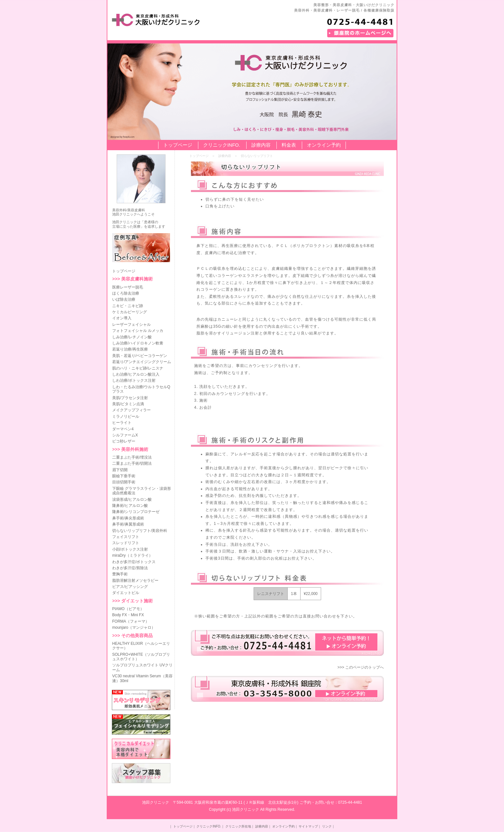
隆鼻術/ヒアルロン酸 (130, 506)
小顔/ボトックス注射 (130, 549)
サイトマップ (308, 826)
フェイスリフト (126, 537)
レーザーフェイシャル (131, 325)
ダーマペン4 (123, 429)
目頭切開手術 (124, 482)
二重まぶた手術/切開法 (132, 463)
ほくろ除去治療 (126, 293)
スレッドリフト (126, 543)
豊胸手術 (120, 574)
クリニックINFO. (222, 145)
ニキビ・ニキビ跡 (128, 306)
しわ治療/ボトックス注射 (134, 380)
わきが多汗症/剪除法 (130, 568)
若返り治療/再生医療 (130, 349)
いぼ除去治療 (124, 299)
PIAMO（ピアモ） (128, 609)
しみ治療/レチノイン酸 (132, 337)
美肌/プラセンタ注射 (130, 398)
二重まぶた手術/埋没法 (132, 457)
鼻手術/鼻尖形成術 (128, 518)
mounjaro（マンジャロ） (134, 627)
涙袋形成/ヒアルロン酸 (132, 499)
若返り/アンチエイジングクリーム (142, 362)
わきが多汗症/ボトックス (134, 562)
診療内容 (261, 145)
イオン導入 (122, 318)
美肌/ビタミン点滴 (128, 404)
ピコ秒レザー (124, 441)
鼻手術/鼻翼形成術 (128, 524)
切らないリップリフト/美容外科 (140, 531)
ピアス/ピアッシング (130, 587)
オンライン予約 (324, 145)
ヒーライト (122, 423)
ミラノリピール (126, 416)
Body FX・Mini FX (128, 615)
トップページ (178, 145)
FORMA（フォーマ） (131, 621)
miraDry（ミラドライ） (132, 555)
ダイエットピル (126, 593)
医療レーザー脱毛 (128, 287)
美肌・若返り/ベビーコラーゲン (140, 356)
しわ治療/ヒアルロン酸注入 (136, 374)
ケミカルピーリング (130, 312)
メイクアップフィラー (131, 410)
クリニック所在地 (238, 826)
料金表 (289, 145)
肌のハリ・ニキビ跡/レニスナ (138, 368)
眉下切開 (120, 470)
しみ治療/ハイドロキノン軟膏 (138, 343)
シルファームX (125, 435)
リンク (327, 826)
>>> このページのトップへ (361, 667)
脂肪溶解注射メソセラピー (135, 581)
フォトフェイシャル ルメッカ (138, 331)
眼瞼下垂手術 (124, 476)
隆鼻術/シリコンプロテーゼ (136, 512)
